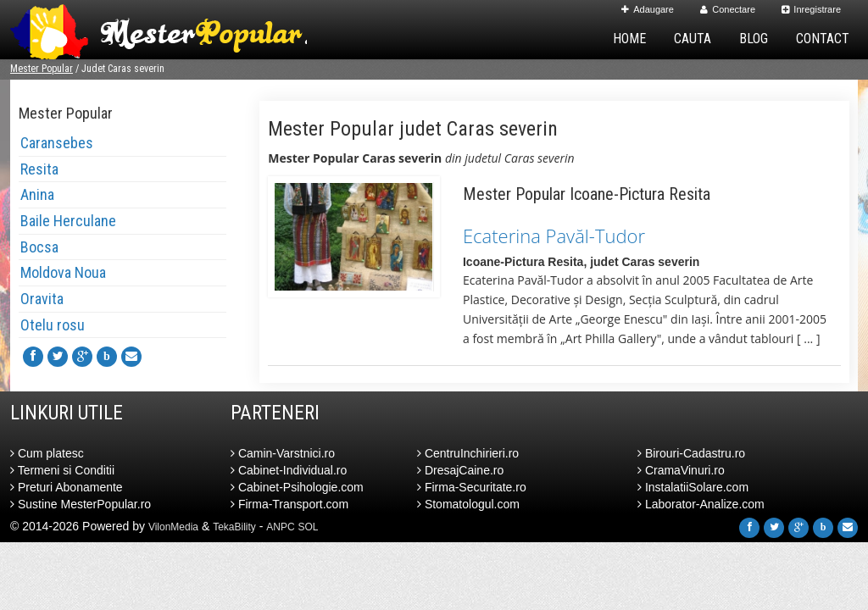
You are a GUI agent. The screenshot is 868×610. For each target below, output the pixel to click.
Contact (823, 39)
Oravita (42, 299)
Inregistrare (811, 9)
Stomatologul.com (468, 504)
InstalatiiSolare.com (693, 487)
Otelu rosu (53, 325)
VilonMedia (173, 527)
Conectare (728, 9)
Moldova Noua (63, 272)
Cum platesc (47, 453)
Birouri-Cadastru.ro (691, 453)
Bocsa (39, 247)
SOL (309, 527)
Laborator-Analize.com (701, 504)
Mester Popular (42, 69)
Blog (754, 39)
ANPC (280, 527)
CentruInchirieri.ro (468, 453)
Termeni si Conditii (62, 470)
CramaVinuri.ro (681, 470)
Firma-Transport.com (289, 504)
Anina (37, 194)
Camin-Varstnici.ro (283, 453)
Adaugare (648, 9)
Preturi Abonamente (67, 487)
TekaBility (234, 527)
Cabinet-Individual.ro (289, 470)
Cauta (693, 39)
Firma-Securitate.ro (472, 487)
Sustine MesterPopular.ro (81, 504)
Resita (39, 169)
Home (629, 39)
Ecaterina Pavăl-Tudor (554, 236)
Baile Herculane (68, 221)
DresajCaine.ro (460, 470)
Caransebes (57, 143)
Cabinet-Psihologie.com (297, 487)
